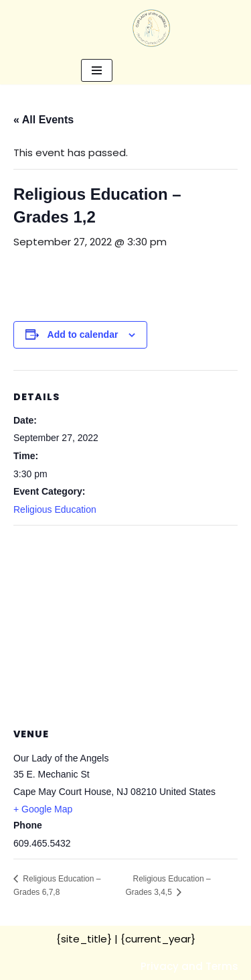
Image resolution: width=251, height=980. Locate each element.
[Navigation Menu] (97, 70)
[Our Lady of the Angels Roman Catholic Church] (151, 28)
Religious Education (55, 509)
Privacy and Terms (189, 966)
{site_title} (84, 939)
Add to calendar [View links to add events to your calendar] (83, 334)
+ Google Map (43, 809)
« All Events (44, 120)
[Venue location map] (125, 622)
